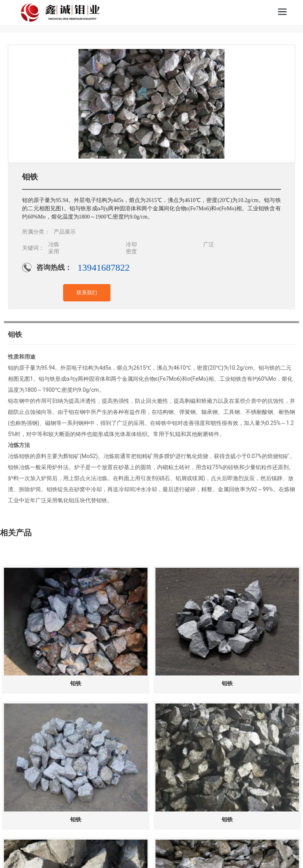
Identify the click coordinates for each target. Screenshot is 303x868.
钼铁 (76, 684)
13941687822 (103, 268)
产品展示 (65, 232)
